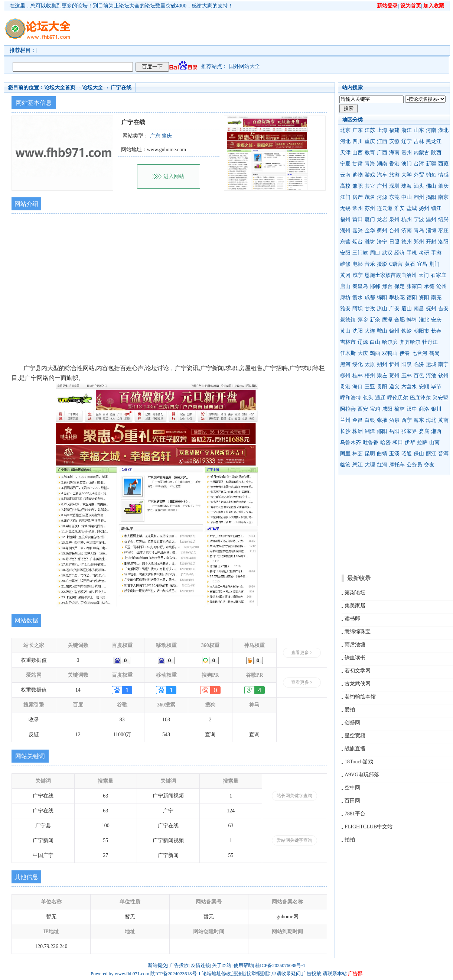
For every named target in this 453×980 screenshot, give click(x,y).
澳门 (407, 164)
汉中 (412, 409)
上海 (382, 130)
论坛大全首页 (60, 88)
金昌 (358, 420)
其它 (370, 186)
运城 (431, 364)
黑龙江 (434, 141)
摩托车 (397, 465)
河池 (431, 376)
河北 (345, 141)
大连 (370, 331)
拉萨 (422, 442)
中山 (407, 197)
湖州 (345, 231)
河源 (382, 197)
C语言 (396, 264)
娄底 (424, 431)
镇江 (436, 208)
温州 (431, 219)
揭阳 (431, 197)
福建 (394, 130)
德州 (407, 242)
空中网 (352, 788)
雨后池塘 (355, 645)
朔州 (382, 364)
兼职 (358, 186)
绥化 (358, 364)
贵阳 (382, 387)
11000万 (122, 735)
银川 (436, 409)
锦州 (394, 331)
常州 (358, 208)
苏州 (370, 208)
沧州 (441, 286)
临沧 (345, 465)
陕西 (436, 153)
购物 (358, 175)
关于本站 (222, 965)
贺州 (394, 376)
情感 (443, 175)
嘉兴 (358, 231)
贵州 (407, 153)
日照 (394, 242)
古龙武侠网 (358, 684)
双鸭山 (390, 353)
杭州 (407, 219)
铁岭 (407, 331)
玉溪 (394, 454)
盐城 (412, 208)
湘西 (436, 431)
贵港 (345, 387)
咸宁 (358, 275)
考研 (424, 253)
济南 (407, 231)
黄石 (410, 264)
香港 (394, 164)
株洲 (358, 431)
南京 (443, 197)
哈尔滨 (390, 342)
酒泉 (394, 420)
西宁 (407, 420)
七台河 (420, 353)
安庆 (436, 320)
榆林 (400, 409)
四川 (358, 141)
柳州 (345, 376)
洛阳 (443, 242)
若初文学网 (358, 671)
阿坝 (358, 309)
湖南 (382, 164)
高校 (345, 186)
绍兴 (443, 219)
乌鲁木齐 (351, 442)
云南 (345, 175)
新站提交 (157, 965)
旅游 (394, 175)
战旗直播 (355, 749)
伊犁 (410, 442)
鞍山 (382, 331)
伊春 (405, 353)
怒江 (358, 465)
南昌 (419, 309)
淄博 (431, 231)
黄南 (443, 420)
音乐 (370, 264)
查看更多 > (302, 653)
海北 (431, 420)
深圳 (394, 186)
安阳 (345, 253)
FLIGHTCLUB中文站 (369, 827)
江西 (382, 141)
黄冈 (345, 275)
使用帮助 (243, 965)
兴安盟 (440, 398)
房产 (358, 197)
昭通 (407, 454)
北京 (345, 130)
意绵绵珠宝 (358, 632)
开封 (431, 242)
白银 (370, 420)
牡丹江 (430, 342)
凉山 (382, 309)
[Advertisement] (114, 35)
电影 (358, 264)
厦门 (370, 219)
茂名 (370, 197)
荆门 (434, 264)
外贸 (419, 175)
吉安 (443, 309)
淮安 (400, 208)
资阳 (424, 297)
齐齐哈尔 (410, 342)
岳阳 (394, 431)
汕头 (419, 186)
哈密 (385, 442)
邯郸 (375, 286)
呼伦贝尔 (398, 398)
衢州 (382, 231)
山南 (434, 442)
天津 (345, 153)
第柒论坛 (355, 593)
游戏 (370, 175)
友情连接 (201, 965)
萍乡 (363, 320)
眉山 (407, 309)
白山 (375, 342)
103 (166, 720)
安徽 (394, 141)
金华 (370, 231)
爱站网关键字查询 (294, 840)
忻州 (394, 364)
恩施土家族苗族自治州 (391, 275)
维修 (345, 264)
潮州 (419, 197)
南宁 (443, 364)
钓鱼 (431, 175)
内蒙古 (421, 153)
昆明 (370, 454)
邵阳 (382, 431)
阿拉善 (348, 409)
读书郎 (352, 619)
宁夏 (345, 164)
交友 (429, 465)
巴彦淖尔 (420, 398)
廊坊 (345, 297)
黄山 (345, 331)
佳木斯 (348, 353)
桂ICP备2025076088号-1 (280, 965)
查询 (210, 735)
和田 (398, 442)
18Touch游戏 (359, 762)
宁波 (419, 219)
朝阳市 (421, 331)
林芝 (358, 454)
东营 (345, 242)
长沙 (345, 431)
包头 (368, 398)
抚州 (431, 309)
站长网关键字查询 (294, 796)
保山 (419, 454)
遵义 (394, 387)
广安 (394, 309)
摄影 (382, 264)
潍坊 (370, 242)
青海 (370, 164)
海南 (394, 153)
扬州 (424, 208)
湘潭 (370, 431)
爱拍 (350, 710)
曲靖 (382, 454)
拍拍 (350, 840)
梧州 (370, 376)
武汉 (387, 253)
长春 (436, 331)
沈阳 (358, 331)
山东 (419, 130)
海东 (419, 420)
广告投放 (179, 965)
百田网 (352, 801)
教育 (370, 153)
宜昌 (422, 264)
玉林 (407, 376)
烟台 (358, 242)
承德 (429, 286)
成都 (370, 297)
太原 (370, 364)
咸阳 (387, 409)
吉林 (419, 141)
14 (78, 690)
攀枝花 (397, 297)
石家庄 (439, 275)
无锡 (345, 208)
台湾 (419, 164)
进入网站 (174, 176)
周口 (375, 253)
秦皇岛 (360, 286)
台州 (394, 231)
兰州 (345, 420)
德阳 (412, 297)
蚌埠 (412, 320)
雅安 (345, 309)
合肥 (400, 320)
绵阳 (382, 297)
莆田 (358, 219)
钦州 (443, 376)
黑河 (345, 364)
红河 (382, 465)
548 (166, 735)
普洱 (443, 454)
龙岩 (382, 219)
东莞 (394, 197)
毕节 (436, 387)
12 (78, 735)
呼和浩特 (351, 398)
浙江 (407, 130)
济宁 (382, 242)
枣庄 (443, 231)
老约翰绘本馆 (360, 697)
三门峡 (360, 253)
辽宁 (407, 141)
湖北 (443, 130)
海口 (358, 387)
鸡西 (375, 353)
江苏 (370, 130)
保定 (400, 286)
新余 (375, 320)
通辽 (380, 398)
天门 (424, 275)
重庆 (370, 141)
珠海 (407, 186)
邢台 (387, 286)
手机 (412, 253)
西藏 (443, 164)
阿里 (345, 454)
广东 (358, 130)
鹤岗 (434, 353)
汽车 (382, 175)
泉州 (394, 219)
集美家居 (355, 606)
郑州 (419, 242)
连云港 (385, 208)
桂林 (358, 376)
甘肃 (358, 164)
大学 (407, 175)
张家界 (409, 431)
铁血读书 (355, 658)
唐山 (345, 286)
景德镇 (348, 320)
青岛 (419, 231)
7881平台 (355, 814)
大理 (370, 465)
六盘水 (409, 387)
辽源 (363, 342)
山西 (358, 153)
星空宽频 (355, 736)
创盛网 (352, 723)
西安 (363, 409)
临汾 (419, 364)
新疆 (431, 164)
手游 (436, 253)
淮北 (424, 320)
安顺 (424, 387)
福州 (345, 219)
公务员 (414, 465)
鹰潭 (387, 320)
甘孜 (370, 309)
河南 (431, 130)
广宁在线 (121, 88)
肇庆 (443, 186)
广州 (382, 186)
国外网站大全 (244, 66)
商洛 (424, 409)
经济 (400, 253)
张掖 (382, 420)
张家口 (414, 286)
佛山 (431, 186)
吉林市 (348, 342)
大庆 (363, 353)
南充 (436, 297)
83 (122, 720)
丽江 (431, 454)
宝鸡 (375, 409)
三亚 (370, 387)
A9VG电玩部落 (362, 775)
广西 (382, 153)
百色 (419, 376)
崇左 (382, 376)
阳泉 (407, 364)
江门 (345, 197)
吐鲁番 (371, 442)
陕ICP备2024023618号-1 (175, 973)
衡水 (358, 297)
